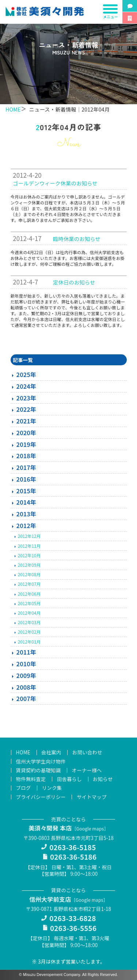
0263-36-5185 (73, 847)
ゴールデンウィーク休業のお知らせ (55, 183)
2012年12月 (29, 536)
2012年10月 (29, 555)
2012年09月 (29, 565)
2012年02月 (29, 632)
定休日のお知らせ (74, 282)
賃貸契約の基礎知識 (39, 770)
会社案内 (51, 753)
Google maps (90, 828)
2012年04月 (29, 613)
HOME (13, 109)
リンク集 (52, 788)
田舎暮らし (69, 779)
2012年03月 (29, 622)
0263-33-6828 (73, 918)
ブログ (24, 788)
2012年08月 (29, 574)
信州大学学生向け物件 (41, 761)
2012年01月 (29, 642)
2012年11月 (29, 546)
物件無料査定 (31, 779)
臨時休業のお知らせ (77, 239)
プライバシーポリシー (41, 797)
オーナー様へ (87, 770)
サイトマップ (92, 797)
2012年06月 (29, 594)
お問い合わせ (87, 753)
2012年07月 (29, 584)
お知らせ (103, 779)
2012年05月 (29, 603)
